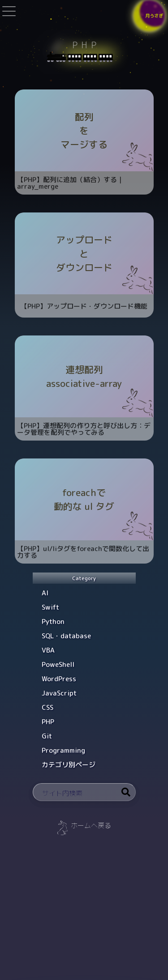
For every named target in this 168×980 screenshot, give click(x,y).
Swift (50, 607)
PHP (48, 722)
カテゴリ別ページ (69, 765)
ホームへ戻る (91, 825)
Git (47, 736)
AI (45, 593)
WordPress (59, 679)
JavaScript (59, 693)
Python (53, 622)
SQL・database (66, 636)
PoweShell (58, 664)
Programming (63, 750)
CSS (47, 707)
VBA (48, 650)
